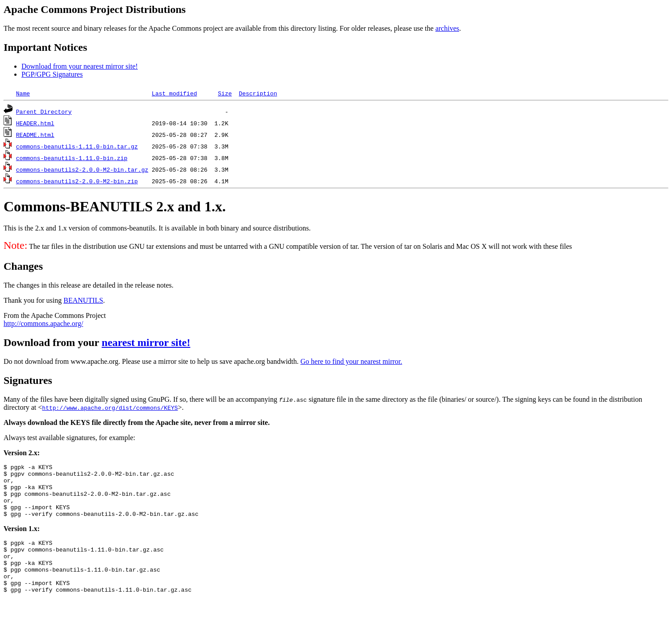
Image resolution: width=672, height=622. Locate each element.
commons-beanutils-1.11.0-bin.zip (72, 158)
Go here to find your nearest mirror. (351, 361)
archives (447, 28)
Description (258, 93)
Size (225, 93)
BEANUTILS (83, 300)
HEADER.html (35, 123)
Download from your (53, 342)
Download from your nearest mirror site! (80, 66)
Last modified (174, 93)
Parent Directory (44, 111)
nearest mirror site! (146, 342)
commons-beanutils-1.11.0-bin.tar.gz (77, 146)
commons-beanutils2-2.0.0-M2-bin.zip (77, 181)
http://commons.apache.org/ (43, 323)
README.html (35, 135)
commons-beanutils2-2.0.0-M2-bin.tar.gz (82, 169)
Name (23, 93)
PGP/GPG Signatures (52, 74)
